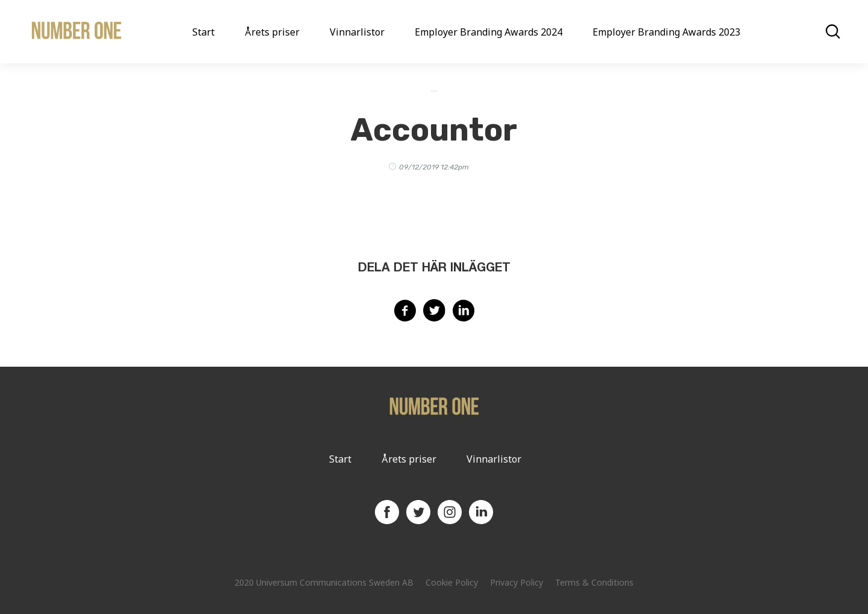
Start (203, 32)
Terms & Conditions (594, 582)
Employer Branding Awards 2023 (666, 32)
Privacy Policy (517, 582)
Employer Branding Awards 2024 (489, 32)
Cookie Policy (452, 582)
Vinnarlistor (357, 32)
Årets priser (272, 32)
